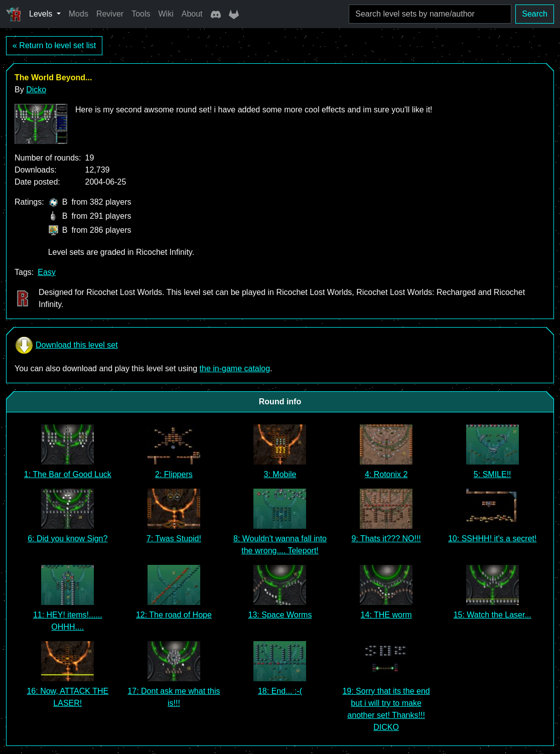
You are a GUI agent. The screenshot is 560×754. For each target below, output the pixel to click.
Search (535, 14)
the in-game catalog (235, 368)
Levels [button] (42, 14)
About (192, 14)
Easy (47, 272)
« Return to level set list (54, 45)
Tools (141, 14)
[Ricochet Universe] (14, 14)
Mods (79, 14)
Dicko (36, 90)
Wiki (166, 14)
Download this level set (66, 345)
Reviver (110, 14)
